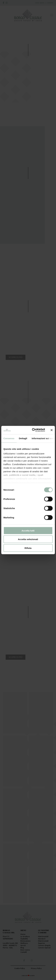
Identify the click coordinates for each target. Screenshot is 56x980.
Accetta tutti (28, 530)
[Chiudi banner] (52, 430)
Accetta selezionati (28, 539)
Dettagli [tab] (23, 438)
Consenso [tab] (9, 438)
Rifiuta (28, 548)
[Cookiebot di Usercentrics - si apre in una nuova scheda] (33, 430)
